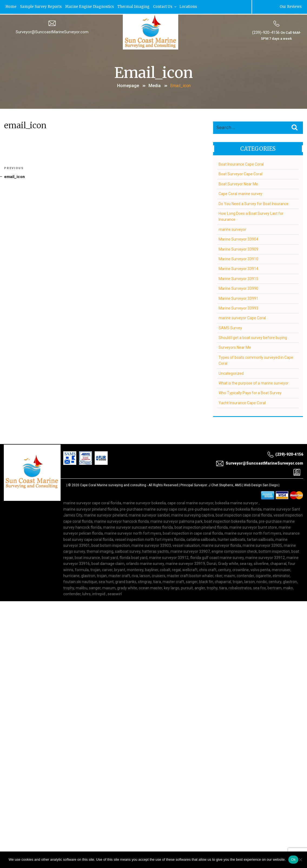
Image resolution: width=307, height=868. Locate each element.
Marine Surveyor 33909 (238, 248)
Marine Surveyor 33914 (238, 268)
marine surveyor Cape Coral (242, 317)
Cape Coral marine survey (240, 193)
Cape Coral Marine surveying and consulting (113, 484)
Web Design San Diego (261, 484)
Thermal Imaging (135, 7)
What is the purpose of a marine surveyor (254, 382)
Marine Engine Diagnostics (91, 7)
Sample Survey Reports (42, 7)
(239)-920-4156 (266, 32)
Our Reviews (290, 7)
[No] (300, 860)
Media (155, 85)
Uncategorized (231, 373)
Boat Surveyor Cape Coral (240, 173)
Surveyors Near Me (235, 347)
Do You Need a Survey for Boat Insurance (254, 203)
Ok (293, 859)
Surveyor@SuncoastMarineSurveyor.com (52, 32)
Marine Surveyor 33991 (238, 297)
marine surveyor (232, 229)
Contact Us (166, 7)
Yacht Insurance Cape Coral (242, 402)
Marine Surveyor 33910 (238, 258)
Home (11, 7)
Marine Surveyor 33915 (238, 278)
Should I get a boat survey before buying (253, 337)
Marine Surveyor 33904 (238, 238)
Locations (190, 7)
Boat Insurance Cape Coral (241, 163)
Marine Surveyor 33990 (238, 288)
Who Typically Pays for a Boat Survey (250, 392)
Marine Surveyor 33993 (238, 307)
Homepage (128, 85)
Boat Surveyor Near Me (238, 183)
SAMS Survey (230, 327)
